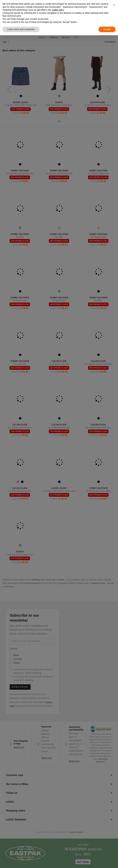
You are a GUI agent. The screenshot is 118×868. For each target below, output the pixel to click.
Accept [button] (107, 29)
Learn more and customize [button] (21, 29)
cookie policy (58, 10)
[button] (114, 5)
